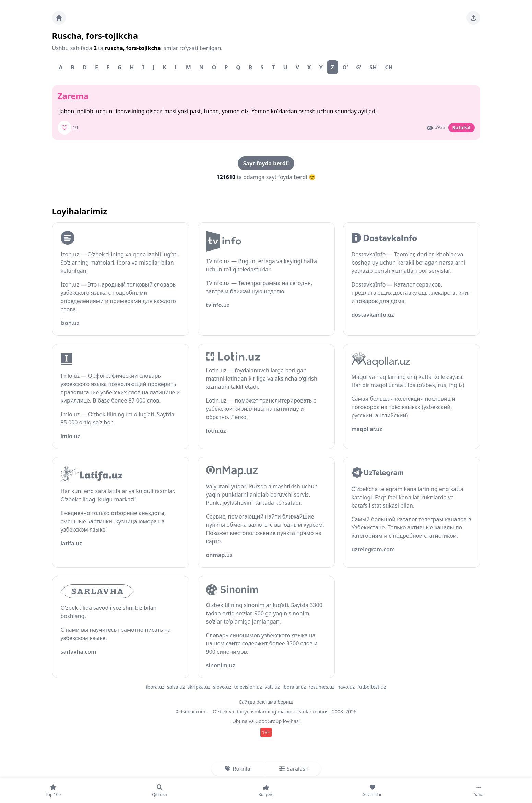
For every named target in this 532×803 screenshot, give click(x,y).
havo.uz (346, 687)
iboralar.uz (294, 687)
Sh (373, 67)
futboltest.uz (372, 687)
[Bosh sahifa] (59, 18)
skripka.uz (199, 687)
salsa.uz (176, 687)
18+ (266, 732)
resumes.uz (322, 687)
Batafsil (462, 127)
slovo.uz (222, 687)
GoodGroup (268, 721)
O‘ (345, 67)
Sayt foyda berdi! (266, 163)
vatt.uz (272, 687)
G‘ (359, 67)
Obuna (240, 721)
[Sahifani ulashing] (473, 18)
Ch (389, 67)
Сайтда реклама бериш (266, 702)
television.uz (248, 687)
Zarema (73, 96)
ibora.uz (155, 687)
